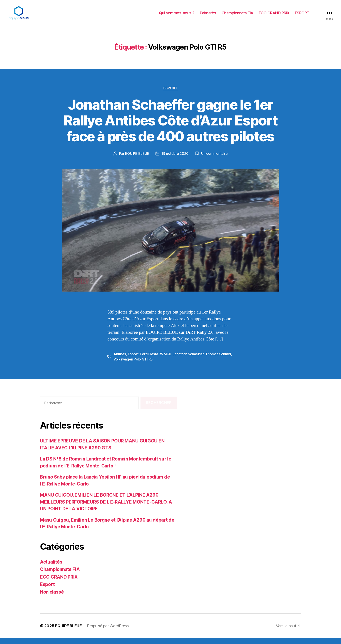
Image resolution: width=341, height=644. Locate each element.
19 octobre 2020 (175, 159)
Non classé (52, 598)
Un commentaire (214, 159)
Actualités (51, 568)
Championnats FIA (237, 16)
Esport (170, 94)
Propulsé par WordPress (108, 632)
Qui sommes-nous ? (177, 16)
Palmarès (208, 16)
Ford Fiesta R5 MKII (155, 360)
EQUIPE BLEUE (137, 159)
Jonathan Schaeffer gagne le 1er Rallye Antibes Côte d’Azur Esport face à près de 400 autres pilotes (170, 126)
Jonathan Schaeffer (188, 360)
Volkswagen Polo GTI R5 (133, 365)
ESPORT (302, 16)
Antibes (120, 360)
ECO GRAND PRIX (274, 16)
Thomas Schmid (218, 360)
